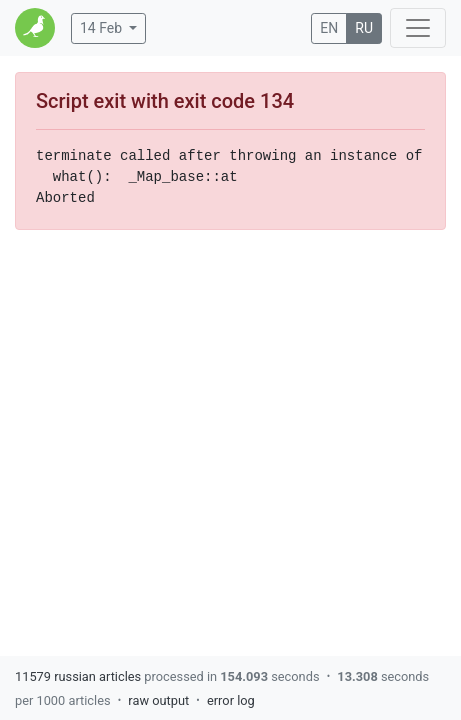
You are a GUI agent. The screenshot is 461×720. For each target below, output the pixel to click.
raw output (158, 700)
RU (364, 28)
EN (329, 28)
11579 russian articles (78, 676)
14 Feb (101, 28)
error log (231, 700)
